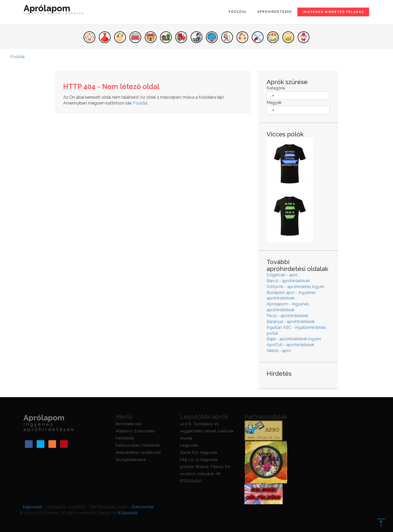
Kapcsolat (32, 507)
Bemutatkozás (129, 424)
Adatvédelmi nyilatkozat (138, 452)
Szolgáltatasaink (131, 460)
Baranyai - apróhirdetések (291, 322)
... (272, 96)
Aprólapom (54, 11)
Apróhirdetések (275, 12)
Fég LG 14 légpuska (199, 460)
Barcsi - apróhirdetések (288, 281)
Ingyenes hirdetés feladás (333, 12)
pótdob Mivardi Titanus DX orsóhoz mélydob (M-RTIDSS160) (205, 474)
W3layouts (127, 513)
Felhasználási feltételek (138, 445)
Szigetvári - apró (282, 275)
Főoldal (238, 12)
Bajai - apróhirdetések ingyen (294, 339)
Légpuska (189, 445)
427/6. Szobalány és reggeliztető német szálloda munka (207, 431)
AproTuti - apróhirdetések (290, 345)
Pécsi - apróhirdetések (287, 316)
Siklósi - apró (279, 351)
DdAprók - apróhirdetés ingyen (296, 287)
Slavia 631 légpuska (199, 452)
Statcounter (142, 507)
